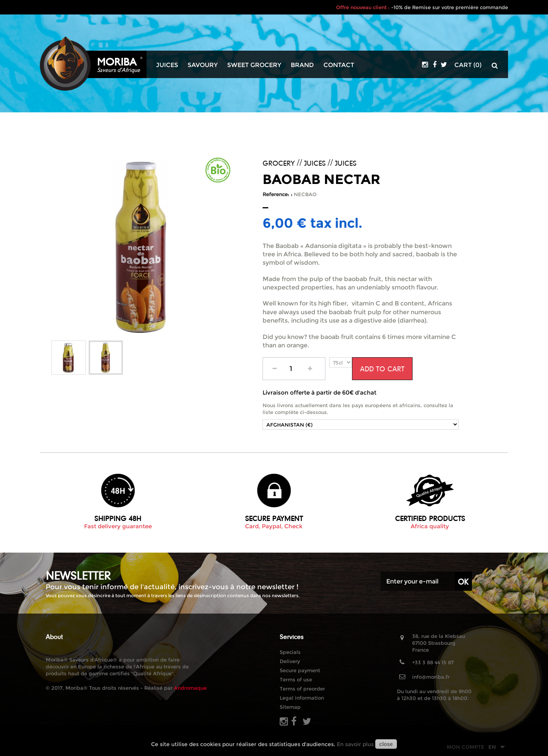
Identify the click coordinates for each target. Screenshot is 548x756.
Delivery (290, 661)
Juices (167, 65)
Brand (302, 65)
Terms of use (296, 679)
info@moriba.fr (431, 677)
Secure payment (300, 670)
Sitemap (290, 707)
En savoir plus (355, 744)
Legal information (302, 698)
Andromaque (190, 688)
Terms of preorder (302, 689)
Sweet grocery (254, 65)
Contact (339, 65)
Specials (290, 652)
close (386, 744)
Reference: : (277, 194)
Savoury (203, 65)
